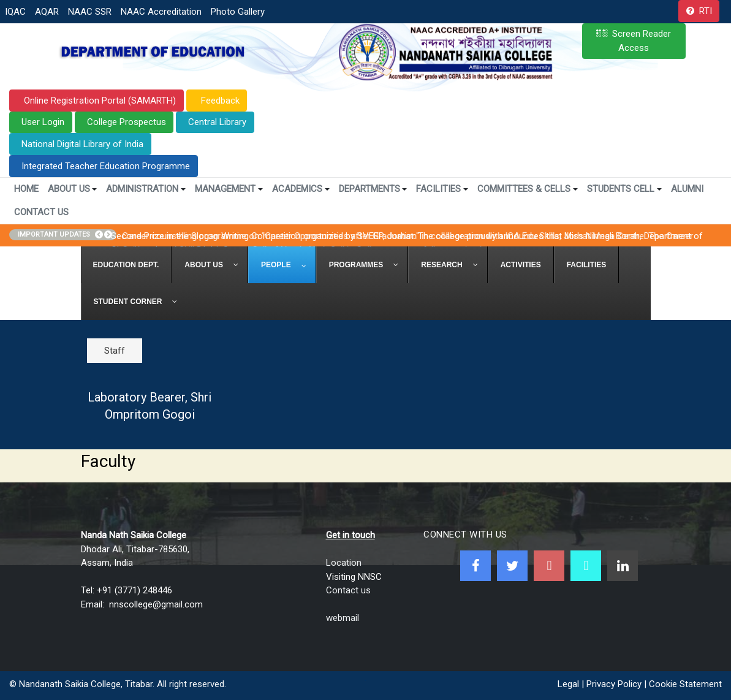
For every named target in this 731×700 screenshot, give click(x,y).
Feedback (219, 101)
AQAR (47, 12)
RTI (706, 11)
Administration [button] (146, 189)
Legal (568, 684)
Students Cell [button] (624, 189)
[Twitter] (512, 566)
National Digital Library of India (82, 144)
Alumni (687, 189)
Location (344, 563)
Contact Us (41, 212)
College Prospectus (127, 122)
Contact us (348, 590)
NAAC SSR (90, 12)
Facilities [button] (442, 189)
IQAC (15, 12)
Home (26, 189)
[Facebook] (475, 566)
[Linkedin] (623, 566)
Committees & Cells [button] (528, 189)
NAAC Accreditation (161, 12)
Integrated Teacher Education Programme (106, 166)
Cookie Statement (685, 684)
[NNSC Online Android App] (586, 566)
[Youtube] (549, 566)
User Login (43, 122)
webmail (343, 618)
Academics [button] (301, 189)
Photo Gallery (238, 12)
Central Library (217, 122)
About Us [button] (73, 189)
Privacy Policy (614, 684)
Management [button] (229, 189)
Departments (373, 189)
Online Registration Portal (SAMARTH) (99, 101)
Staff (115, 351)
